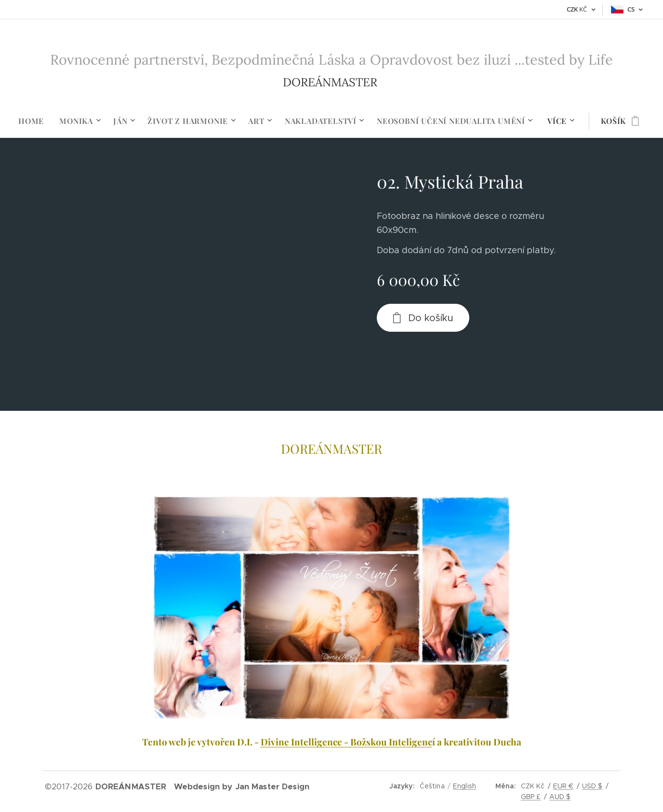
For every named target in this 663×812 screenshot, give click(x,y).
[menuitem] (35, 121)
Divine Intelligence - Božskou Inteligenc (346, 742)
